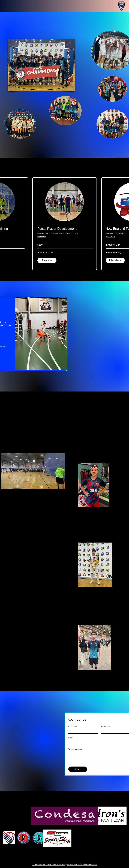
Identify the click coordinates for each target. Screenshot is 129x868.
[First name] (82, 731)
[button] (115, 260)
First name (73, 726)
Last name (106, 726)
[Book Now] (47, 260)
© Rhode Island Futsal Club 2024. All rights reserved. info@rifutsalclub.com (64, 865)
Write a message (75, 749)
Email (71, 738)
